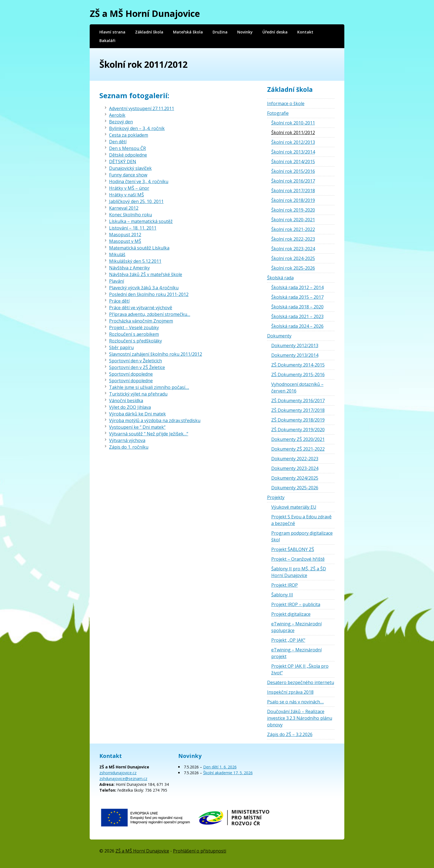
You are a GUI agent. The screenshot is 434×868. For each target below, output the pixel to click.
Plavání (117, 281)
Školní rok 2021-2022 (293, 229)
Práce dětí (119, 301)
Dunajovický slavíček (130, 168)
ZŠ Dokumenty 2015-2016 (298, 375)
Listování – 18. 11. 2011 (133, 228)
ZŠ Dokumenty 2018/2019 (298, 420)
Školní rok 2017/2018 (293, 191)
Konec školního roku (131, 215)
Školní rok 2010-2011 (293, 123)
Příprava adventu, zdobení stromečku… (150, 314)
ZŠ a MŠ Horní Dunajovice (145, 13)
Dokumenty (279, 336)
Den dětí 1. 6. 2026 (220, 767)
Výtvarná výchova (127, 440)
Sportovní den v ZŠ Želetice (137, 367)
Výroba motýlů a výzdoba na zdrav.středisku (155, 420)
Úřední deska (275, 32)
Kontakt (305, 32)
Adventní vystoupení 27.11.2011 (142, 108)
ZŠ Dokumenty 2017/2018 (298, 410)
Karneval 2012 (124, 208)
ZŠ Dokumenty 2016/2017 (298, 401)
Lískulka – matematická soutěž (141, 221)
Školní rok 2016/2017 (293, 181)
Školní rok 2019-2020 (293, 210)
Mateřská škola (188, 32)
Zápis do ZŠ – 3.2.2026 (290, 734)
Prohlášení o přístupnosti (200, 851)
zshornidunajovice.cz (118, 773)
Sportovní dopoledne (131, 374)
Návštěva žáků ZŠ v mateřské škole (146, 274)
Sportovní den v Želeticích (135, 361)
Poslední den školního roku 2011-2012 (149, 294)
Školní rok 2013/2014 (293, 152)
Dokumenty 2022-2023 (295, 459)
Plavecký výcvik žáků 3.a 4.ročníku (144, 288)
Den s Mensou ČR (127, 148)
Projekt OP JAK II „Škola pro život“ (300, 669)
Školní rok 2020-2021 (293, 220)
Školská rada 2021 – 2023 (297, 316)
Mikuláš (117, 254)
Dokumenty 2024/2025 (295, 478)
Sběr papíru (121, 347)
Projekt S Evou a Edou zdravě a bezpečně (301, 520)
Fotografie (278, 113)
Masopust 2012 (125, 235)
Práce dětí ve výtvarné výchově (141, 308)
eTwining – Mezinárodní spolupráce (296, 627)
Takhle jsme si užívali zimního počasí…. (149, 387)
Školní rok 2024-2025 (293, 258)
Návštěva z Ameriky (129, 268)
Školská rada (280, 278)
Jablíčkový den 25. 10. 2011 (136, 201)
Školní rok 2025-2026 (293, 268)
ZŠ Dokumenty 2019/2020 (298, 430)
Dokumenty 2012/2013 (295, 345)
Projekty (276, 497)
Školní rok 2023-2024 (293, 249)
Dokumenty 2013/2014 (295, 355)
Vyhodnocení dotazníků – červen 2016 (297, 388)
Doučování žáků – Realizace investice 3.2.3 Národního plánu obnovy (300, 718)
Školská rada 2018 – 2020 (297, 307)
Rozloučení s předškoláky (135, 341)
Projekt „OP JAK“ (288, 640)
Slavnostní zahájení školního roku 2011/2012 (156, 354)
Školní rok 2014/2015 (293, 162)
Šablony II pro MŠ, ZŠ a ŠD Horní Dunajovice (299, 572)
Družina (220, 32)
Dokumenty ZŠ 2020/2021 (298, 439)
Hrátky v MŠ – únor (129, 188)
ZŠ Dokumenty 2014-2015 (298, 365)
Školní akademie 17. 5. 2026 (228, 773)
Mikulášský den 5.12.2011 (135, 261)
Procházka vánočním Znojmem (141, 321)
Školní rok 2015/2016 (293, 171)
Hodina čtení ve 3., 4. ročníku (139, 181)
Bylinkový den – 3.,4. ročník (137, 128)
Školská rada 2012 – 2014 (297, 287)
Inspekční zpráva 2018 (290, 692)
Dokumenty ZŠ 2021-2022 (298, 449)
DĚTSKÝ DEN (123, 162)
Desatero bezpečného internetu (301, 682)
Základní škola (149, 32)
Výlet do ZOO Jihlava (130, 407)
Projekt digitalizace (291, 614)
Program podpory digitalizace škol (302, 536)
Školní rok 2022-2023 (293, 239)
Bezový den (121, 122)
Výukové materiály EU (294, 507)
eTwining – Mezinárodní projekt (296, 653)
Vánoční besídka (126, 401)
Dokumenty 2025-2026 (295, 488)
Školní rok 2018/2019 (293, 200)
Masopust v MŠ (125, 241)
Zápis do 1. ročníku (129, 447)
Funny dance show (128, 175)
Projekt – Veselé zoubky (134, 328)
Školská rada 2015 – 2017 (297, 297)
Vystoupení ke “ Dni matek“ (137, 427)
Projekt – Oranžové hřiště (298, 559)
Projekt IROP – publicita (296, 604)
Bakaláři (107, 41)
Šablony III (282, 595)
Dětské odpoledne (128, 155)
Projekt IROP (285, 585)
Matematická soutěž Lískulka (139, 248)
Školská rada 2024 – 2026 (297, 326)
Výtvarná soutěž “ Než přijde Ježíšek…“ (149, 434)
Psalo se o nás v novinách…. (295, 702)
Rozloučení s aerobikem (134, 334)
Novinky (245, 32)
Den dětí (118, 142)
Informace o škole (286, 103)
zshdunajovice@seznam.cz (123, 779)
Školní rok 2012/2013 (293, 142)
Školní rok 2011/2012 (293, 132)
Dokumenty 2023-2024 (295, 468)
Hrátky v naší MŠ (126, 195)
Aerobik (117, 115)
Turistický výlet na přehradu (138, 394)
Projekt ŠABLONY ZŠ (293, 549)
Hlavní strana (112, 32)
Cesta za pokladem (129, 135)
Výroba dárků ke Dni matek (137, 414)
